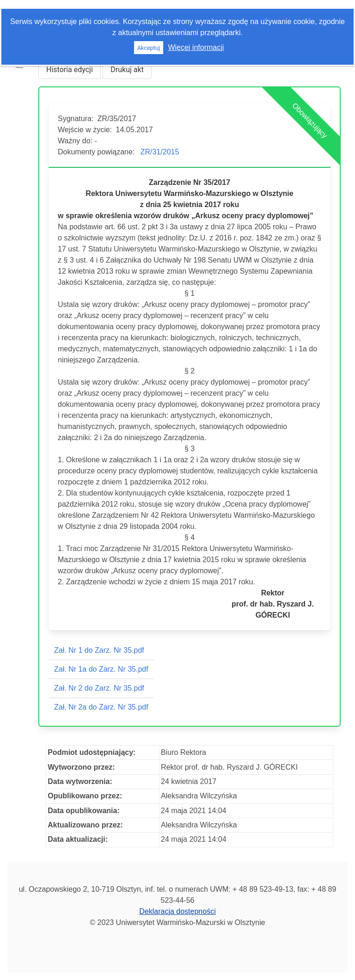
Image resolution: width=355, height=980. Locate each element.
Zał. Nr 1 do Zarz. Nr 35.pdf (99, 650)
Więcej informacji (196, 47)
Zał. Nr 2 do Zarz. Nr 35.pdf (99, 688)
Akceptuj (148, 48)
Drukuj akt (127, 70)
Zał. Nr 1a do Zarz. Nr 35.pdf (101, 669)
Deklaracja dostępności (177, 911)
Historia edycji (70, 70)
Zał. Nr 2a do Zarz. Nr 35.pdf (101, 707)
